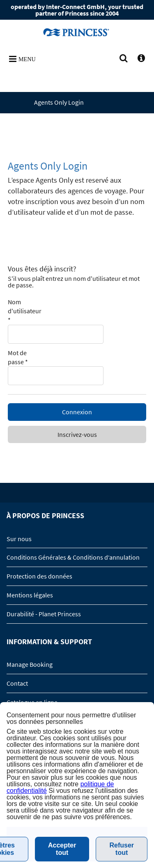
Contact (17, 683)
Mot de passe (18, 357)
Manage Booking (30, 664)
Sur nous (19, 539)
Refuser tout (122, 849)
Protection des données (39, 576)
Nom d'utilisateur (24, 311)
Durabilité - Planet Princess (44, 614)
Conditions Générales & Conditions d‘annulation (73, 557)
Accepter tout (62, 849)
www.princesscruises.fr (77, 32)
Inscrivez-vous (77, 434)
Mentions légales (30, 595)
